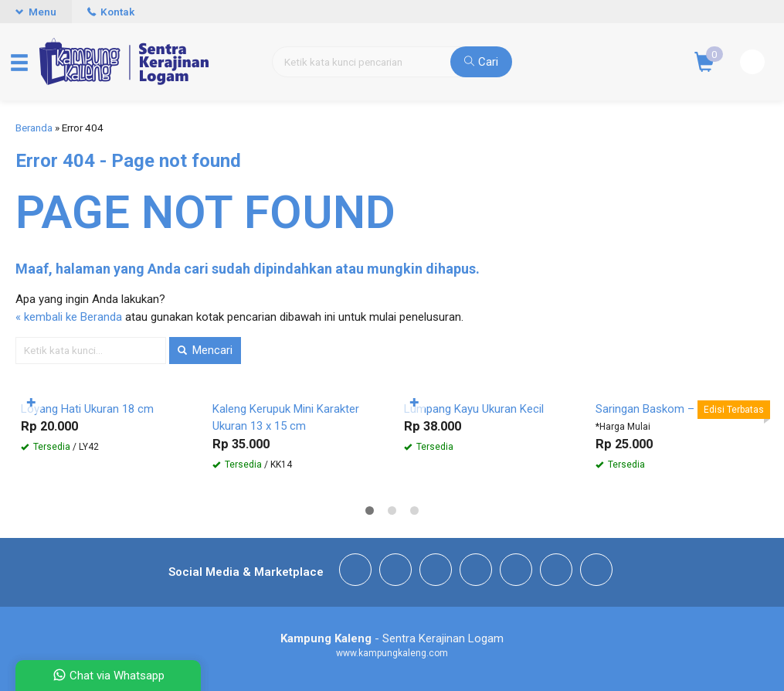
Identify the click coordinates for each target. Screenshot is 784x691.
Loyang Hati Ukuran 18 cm (87, 409)
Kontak (111, 12)
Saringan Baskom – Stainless (670, 409)
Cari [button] (481, 62)
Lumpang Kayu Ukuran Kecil (474, 409)
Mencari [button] (205, 350)
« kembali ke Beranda (69, 317)
